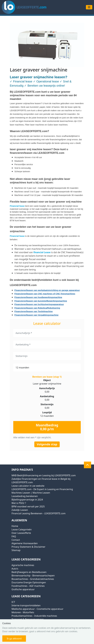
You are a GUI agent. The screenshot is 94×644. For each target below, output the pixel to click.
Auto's (15, 569)
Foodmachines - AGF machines (28, 586)
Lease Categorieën (22, 529)
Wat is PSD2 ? (19, 503)
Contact (16, 540)
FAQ (14, 536)
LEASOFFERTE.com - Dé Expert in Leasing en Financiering (42, 489)
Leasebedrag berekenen (25, 496)
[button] (88, 465)
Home (15, 526)
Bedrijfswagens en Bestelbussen (29, 572)
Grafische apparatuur (23, 589)
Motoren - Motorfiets (23, 612)
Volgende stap (47, 444)
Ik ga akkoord (14, 639)
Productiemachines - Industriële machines (34, 616)
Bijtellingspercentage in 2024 (27, 500)
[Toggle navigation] (89, 7)
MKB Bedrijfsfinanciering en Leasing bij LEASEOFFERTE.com (44, 475)
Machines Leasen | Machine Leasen (31, 493)
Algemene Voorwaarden (25, 543)
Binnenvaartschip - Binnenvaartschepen (33, 576)
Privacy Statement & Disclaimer (28, 547)
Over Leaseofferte (21, 533)
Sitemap (16, 550)
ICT (13, 602)
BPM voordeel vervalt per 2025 (28, 506)
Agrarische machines (23, 565)
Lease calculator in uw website (28, 486)
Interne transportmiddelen (26, 605)
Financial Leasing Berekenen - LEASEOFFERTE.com (38, 513)
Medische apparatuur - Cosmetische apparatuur (37, 609)
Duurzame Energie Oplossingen (29, 582)
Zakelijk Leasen (20, 510)
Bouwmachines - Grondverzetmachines (33, 579)
